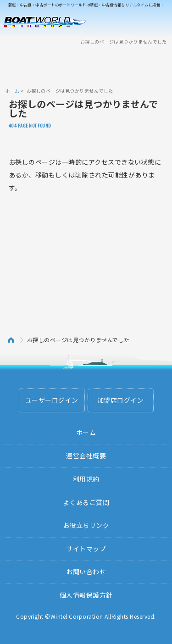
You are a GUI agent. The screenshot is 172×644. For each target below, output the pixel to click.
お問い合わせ (86, 572)
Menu (159, 22)
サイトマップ (86, 549)
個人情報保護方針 (86, 595)
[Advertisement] (86, 66)
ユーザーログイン (52, 400)
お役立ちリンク (86, 525)
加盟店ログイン (121, 400)
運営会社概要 (86, 455)
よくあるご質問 (86, 502)
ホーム (12, 91)
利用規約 (86, 479)
